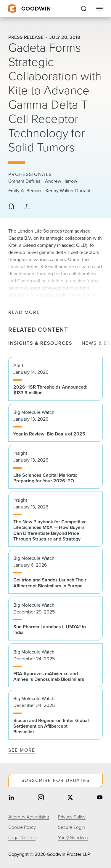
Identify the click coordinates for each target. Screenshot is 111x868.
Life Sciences (48, 231)
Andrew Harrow (61, 181)
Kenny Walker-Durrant (68, 191)
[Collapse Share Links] (27, 207)
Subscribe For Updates (55, 780)
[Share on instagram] (41, 798)
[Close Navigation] (99, 9)
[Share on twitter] (70, 798)
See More (22, 750)
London (25, 231)
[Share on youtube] (100, 798)
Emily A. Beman (25, 191)
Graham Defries (24, 181)
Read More (24, 313)
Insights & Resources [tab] (40, 343)
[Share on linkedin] (11, 798)
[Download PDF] (11, 207)
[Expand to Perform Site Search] (84, 9)
